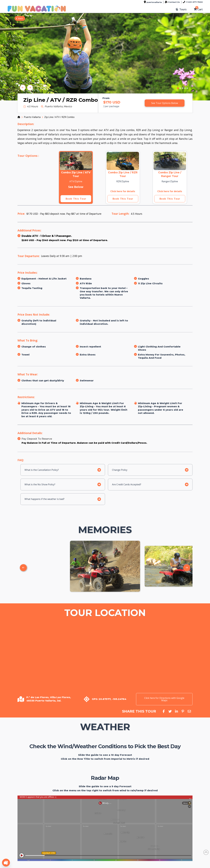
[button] (181, 9)
